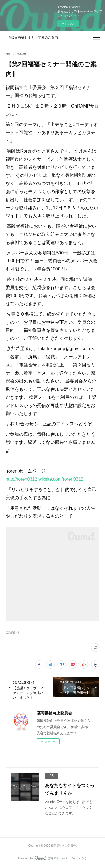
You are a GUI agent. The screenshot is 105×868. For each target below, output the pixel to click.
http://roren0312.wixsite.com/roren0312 (44, 479)
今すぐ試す (68, 24)
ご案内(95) (12, 632)
